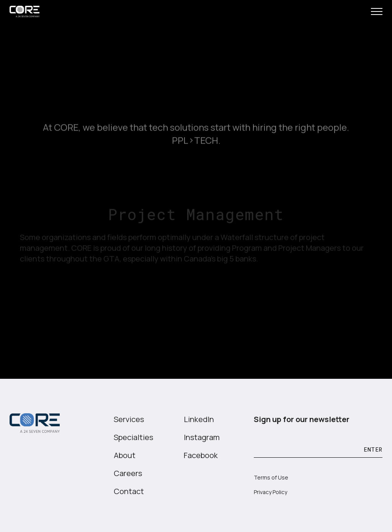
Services (129, 419)
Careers (128, 473)
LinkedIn (199, 419)
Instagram (202, 437)
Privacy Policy (270, 492)
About (125, 455)
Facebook (201, 455)
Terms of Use (271, 477)
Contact (129, 491)
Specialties (133, 437)
